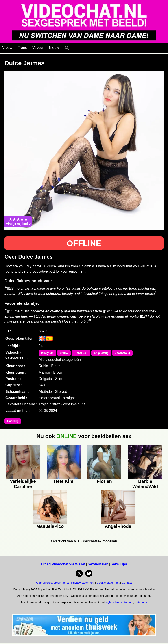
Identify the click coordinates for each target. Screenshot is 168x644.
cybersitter (113, 602)
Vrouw (7, 48)
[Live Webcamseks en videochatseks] (73, 47)
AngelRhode (118, 526)
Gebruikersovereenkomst (52, 583)
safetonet (127, 602)
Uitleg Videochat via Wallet (63, 564)
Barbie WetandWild (145, 483)
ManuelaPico (50, 526)
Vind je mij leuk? (18, 221)
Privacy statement (83, 583)
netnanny (141, 602)
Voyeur (38, 48)
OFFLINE (84, 243)
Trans (22, 48)
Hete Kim (64, 481)
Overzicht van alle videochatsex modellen (84, 541)
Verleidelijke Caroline (23, 483)
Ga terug (13, 421)
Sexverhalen (98, 564)
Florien (104, 481)
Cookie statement (108, 583)
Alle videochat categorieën (60, 360)
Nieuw (54, 48)
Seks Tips (119, 564)
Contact (127, 583)
